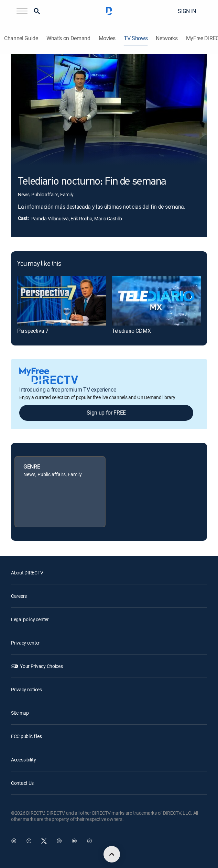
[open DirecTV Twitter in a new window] (44, 841)
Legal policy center (30, 619)
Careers (19, 596)
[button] (22, 11)
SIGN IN (187, 11)
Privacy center (25, 643)
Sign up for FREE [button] (106, 413)
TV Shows (136, 38)
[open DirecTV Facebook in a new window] (29, 841)
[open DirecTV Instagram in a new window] (59, 841)
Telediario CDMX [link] (131, 331)
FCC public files (26, 736)
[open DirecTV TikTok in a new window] (89, 841)
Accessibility (23, 760)
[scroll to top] (112, 854)
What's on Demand (68, 38)
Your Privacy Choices (41, 666)
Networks (167, 38)
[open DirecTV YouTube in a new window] (74, 841)
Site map (20, 713)
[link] (62, 301)
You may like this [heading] (39, 264)
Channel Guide (21, 38)
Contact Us (22, 783)
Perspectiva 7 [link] (33, 331)
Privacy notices (26, 689)
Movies (107, 38)
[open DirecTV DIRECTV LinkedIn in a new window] (14, 841)
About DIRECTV (27, 573)
